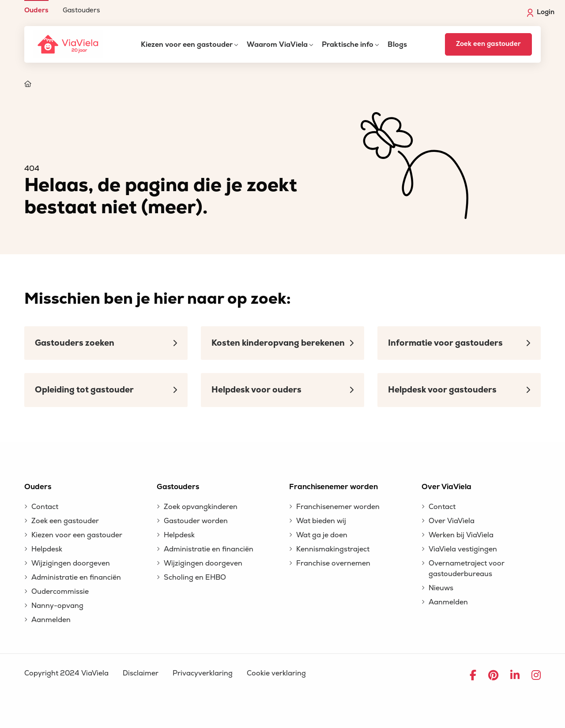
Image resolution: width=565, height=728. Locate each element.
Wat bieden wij (321, 521)
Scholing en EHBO (195, 577)
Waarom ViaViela (277, 45)
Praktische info (348, 45)
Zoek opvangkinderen (201, 507)
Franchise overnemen (333, 563)
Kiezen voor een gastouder (187, 45)
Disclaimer (141, 673)
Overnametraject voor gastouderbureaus (467, 569)
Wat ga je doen (322, 535)
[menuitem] (36, 7)
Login (541, 12)
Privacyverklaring (203, 673)
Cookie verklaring (276, 673)
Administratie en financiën (76, 577)
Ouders (36, 10)
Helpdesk (47, 549)
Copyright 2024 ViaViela (66, 673)
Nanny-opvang (57, 606)
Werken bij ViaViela (461, 535)
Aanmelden (51, 620)
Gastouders (81, 10)
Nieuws (441, 588)
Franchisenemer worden (338, 507)
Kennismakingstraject (333, 549)
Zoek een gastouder (488, 44)
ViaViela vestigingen (463, 549)
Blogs (397, 45)
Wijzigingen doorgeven (71, 563)
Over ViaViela (452, 521)
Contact (45, 507)
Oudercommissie (60, 592)
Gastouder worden (196, 521)
